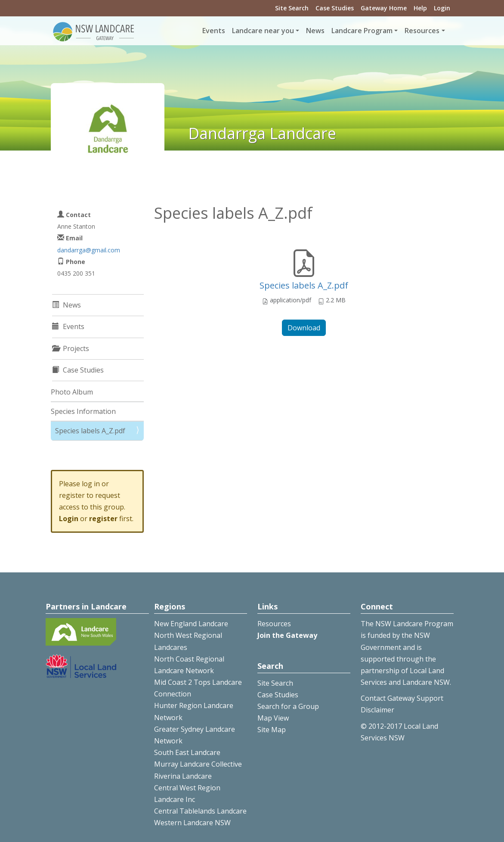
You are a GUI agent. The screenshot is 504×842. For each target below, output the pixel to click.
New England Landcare (191, 624)
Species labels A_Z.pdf (304, 285)
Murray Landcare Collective (198, 764)
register (103, 519)
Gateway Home (384, 8)
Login (442, 8)
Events (214, 31)
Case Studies (335, 8)
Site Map (272, 730)
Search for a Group (288, 706)
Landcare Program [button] (362, 31)
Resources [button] (422, 31)
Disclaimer (377, 710)
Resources (274, 624)
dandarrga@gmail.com (89, 250)
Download (304, 328)
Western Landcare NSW (192, 823)
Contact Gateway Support (402, 698)
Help (420, 8)
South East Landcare (187, 752)
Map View (273, 718)
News (315, 31)
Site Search (292, 8)
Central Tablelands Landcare (200, 811)
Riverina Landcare (183, 776)
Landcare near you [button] (263, 31)
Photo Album (72, 392)
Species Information (83, 411)
